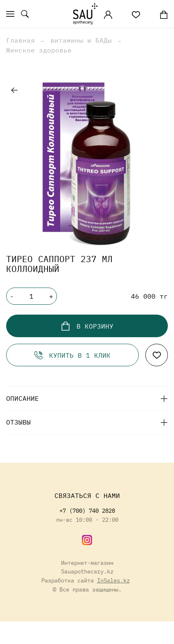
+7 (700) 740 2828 (87, 510)
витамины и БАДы (81, 40)
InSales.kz (113, 580)
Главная (20, 40)
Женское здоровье (39, 50)
